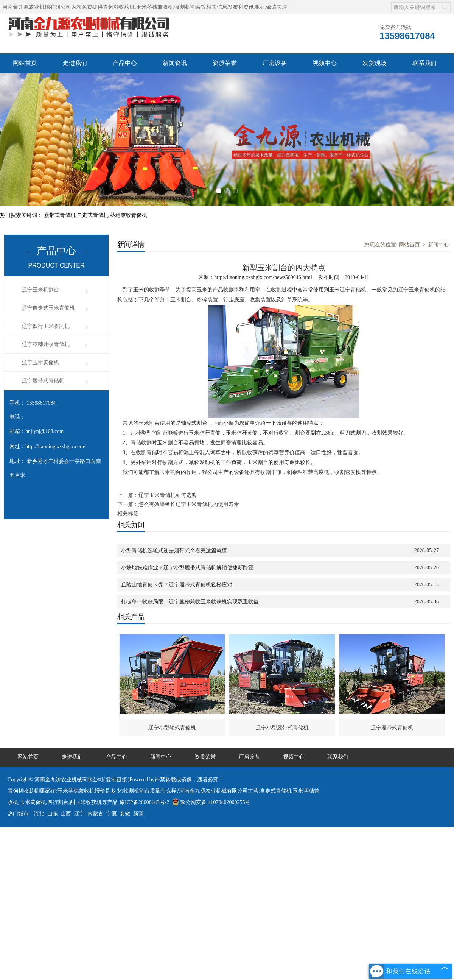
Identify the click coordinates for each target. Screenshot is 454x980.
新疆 (138, 814)
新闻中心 (438, 245)
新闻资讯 (175, 63)
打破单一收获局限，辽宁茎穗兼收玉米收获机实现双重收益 (190, 602)
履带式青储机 (61, 215)
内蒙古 (95, 814)
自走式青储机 (93, 215)
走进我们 (75, 63)
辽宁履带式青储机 (43, 381)
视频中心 (325, 63)
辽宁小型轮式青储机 (172, 728)
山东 (53, 814)
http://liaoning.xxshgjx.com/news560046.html (263, 277)
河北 (39, 814)
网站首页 (25, 63)
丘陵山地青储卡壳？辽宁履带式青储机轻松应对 (177, 585)
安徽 (125, 814)
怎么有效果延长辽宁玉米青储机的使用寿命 (189, 504)
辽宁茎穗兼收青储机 (46, 344)
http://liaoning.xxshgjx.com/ (55, 446)
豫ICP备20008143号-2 (144, 802)
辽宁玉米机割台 (40, 290)
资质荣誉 (225, 63)
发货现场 (375, 63)
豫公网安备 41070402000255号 (211, 802)
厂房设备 (275, 63)
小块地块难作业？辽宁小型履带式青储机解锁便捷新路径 (187, 568)
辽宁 (79, 814)
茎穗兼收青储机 (129, 215)
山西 (66, 814)
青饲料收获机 (119, 7)
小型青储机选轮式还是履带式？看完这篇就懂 (174, 551)
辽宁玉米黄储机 (40, 362)
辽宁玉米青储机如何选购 (168, 495)
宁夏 (112, 814)
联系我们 (424, 63)
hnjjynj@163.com (44, 431)
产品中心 (125, 63)
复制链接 (117, 780)
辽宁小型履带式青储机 (282, 728)
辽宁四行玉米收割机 (46, 326)
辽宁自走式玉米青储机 (48, 308)
